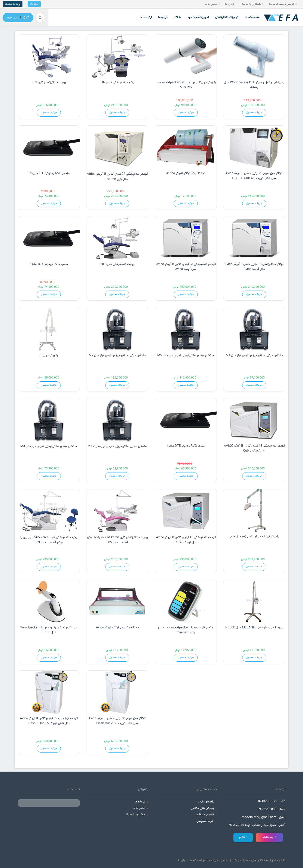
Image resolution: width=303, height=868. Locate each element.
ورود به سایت (13, 4)
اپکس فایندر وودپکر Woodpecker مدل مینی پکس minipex (186, 630)
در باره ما (140, 802)
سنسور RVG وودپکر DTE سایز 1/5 (49, 173)
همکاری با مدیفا (253, 4)
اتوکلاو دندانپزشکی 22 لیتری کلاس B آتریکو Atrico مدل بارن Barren (117, 177)
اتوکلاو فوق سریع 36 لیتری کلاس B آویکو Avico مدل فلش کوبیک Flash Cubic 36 (117, 721)
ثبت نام (34, 4)
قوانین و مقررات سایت (283, 4)
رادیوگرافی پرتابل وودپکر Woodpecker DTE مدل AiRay (254, 85)
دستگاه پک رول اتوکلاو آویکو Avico (117, 628)
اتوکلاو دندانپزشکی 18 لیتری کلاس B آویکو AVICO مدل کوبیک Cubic (254, 448)
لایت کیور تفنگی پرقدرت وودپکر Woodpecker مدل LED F (49, 630)
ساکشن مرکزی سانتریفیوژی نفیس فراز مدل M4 (254, 355)
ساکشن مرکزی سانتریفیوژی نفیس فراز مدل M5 (186, 355)
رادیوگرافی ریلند (49, 355)
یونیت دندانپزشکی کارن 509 (117, 82)
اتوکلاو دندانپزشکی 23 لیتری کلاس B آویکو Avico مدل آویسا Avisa (186, 267)
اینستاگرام (270, 837)
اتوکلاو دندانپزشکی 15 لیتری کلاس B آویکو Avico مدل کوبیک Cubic (186, 540)
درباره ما (231, 4)
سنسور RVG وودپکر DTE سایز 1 (186, 446)
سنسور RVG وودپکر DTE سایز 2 (49, 264)
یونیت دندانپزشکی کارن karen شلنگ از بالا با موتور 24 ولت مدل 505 (117, 540)
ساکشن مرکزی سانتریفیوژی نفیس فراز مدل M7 (117, 355)
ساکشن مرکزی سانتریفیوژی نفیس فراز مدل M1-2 (117, 446)
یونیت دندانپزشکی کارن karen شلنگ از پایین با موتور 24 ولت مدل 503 (49, 540)
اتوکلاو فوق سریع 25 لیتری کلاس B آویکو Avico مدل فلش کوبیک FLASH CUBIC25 (254, 176)
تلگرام (243, 837)
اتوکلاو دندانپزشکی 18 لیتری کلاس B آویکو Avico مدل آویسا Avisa (254, 267)
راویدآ (182, 861)
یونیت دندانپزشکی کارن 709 (49, 82)
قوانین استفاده (205, 815)
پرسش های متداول (202, 808)
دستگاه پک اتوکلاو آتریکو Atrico (186, 173)
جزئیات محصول (49, 113)
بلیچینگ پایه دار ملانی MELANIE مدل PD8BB (254, 628)
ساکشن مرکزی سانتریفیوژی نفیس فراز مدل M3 (49, 446)
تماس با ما (212, 4)
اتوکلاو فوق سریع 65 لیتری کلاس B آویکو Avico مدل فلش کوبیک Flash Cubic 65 (49, 721)
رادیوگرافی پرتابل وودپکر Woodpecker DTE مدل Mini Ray (186, 85)
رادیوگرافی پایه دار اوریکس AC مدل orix (254, 537)
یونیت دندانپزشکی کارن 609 (117, 264)
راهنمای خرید (206, 802)
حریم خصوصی (205, 821)
